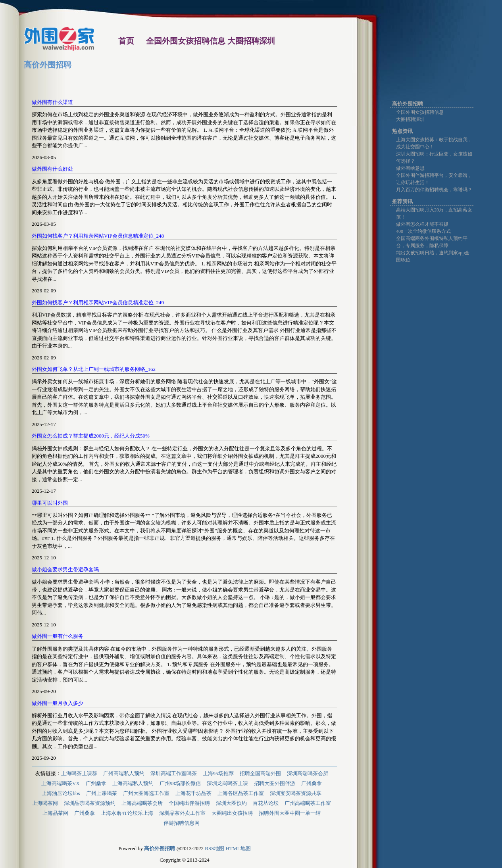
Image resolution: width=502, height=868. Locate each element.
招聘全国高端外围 (260, 773)
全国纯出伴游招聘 (189, 803)
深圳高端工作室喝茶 (174, 773)
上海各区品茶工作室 (241, 793)
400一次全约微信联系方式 (423, 231)
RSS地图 (214, 848)
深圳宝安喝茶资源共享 (296, 793)
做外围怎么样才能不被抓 (422, 224)
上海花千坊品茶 (193, 793)
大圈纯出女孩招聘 (232, 813)
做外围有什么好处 (52, 169)
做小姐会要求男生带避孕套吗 (65, 569)
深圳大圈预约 (231, 803)
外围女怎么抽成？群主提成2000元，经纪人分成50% (91, 436)
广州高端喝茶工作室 (308, 803)
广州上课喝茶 (102, 793)
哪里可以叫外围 (50, 503)
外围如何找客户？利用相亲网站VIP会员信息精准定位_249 (98, 302)
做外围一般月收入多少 (58, 703)
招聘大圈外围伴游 (275, 783)
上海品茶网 (55, 813)
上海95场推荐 (218, 773)
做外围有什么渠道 (52, 102)
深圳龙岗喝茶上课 (227, 783)
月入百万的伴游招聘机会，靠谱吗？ (434, 190)
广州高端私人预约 (124, 773)
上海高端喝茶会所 (142, 803)
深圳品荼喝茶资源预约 (90, 803)
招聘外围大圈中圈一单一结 (290, 813)
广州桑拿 (96, 783)
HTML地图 (238, 848)
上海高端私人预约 (133, 783)
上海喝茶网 (45, 803)
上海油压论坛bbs (61, 793)
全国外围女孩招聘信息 (420, 112)
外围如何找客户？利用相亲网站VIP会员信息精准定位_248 (98, 236)
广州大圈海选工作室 (146, 793)
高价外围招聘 (48, 65)
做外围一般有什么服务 (58, 636)
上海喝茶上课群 (79, 773)
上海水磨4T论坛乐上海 (127, 813)
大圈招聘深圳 (410, 119)
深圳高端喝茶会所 (308, 773)
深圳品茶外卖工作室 (182, 813)
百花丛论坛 (266, 803)
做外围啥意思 (410, 168)
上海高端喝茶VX (61, 783)
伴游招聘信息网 (182, 823)
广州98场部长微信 (180, 783)
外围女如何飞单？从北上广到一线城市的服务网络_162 (94, 369)
